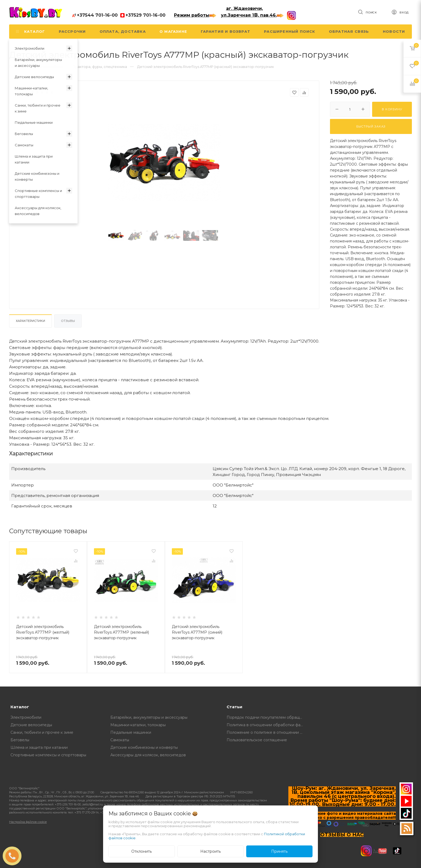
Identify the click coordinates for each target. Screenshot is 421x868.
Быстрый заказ (371, 126)
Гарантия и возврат (226, 31)
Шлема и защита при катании (39, 747)
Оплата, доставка (123, 31)
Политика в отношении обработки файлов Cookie (266, 725)
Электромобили (26, 717)
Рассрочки (72, 31)
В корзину (392, 109)
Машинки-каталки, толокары (138, 725)
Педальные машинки (131, 732)
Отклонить (141, 851)
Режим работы (195, 15)
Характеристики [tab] (30, 321)
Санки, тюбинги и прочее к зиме (42, 732)
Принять (279, 851)
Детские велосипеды (31, 725)
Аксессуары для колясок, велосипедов (148, 755)
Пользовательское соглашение (257, 740)
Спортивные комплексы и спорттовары (48, 755)
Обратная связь (349, 31)
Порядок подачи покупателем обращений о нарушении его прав (266, 717)
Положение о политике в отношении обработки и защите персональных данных (266, 732)
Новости (394, 31)
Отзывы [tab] (68, 321)
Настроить (210, 851)
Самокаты (120, 740)
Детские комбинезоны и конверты (144, 747)
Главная (16, 67)
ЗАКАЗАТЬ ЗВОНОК (14, 856)
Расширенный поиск (289, 31)
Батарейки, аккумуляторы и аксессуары (149, 717)
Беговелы (20, 740)
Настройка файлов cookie (28, 822)
